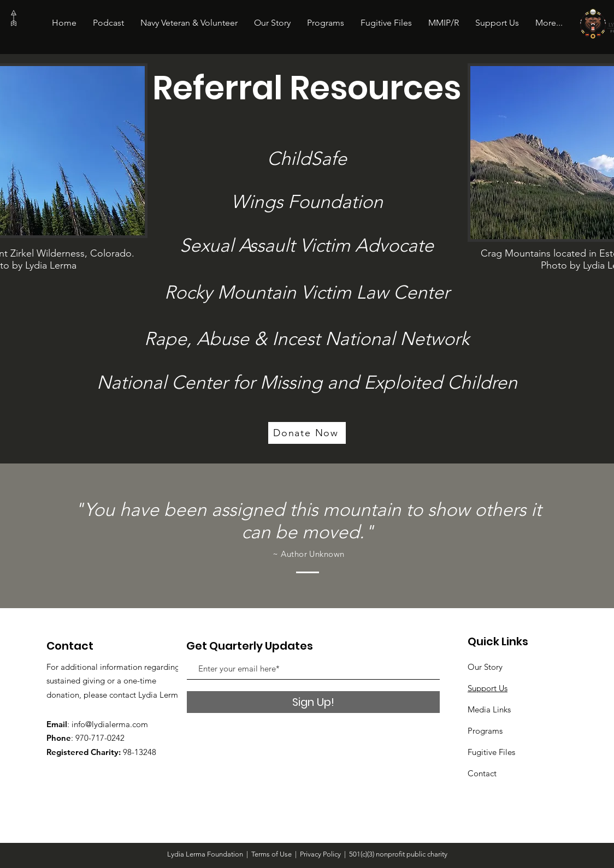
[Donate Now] (307, 433)
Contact (482, 773)
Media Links (489, 709)
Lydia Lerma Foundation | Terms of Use (229, 854)
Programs (485, 731)
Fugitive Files (491, 752)
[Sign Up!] (313, 702)
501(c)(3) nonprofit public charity (398, 854)
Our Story (485, 667)
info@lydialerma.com (110, 724)
